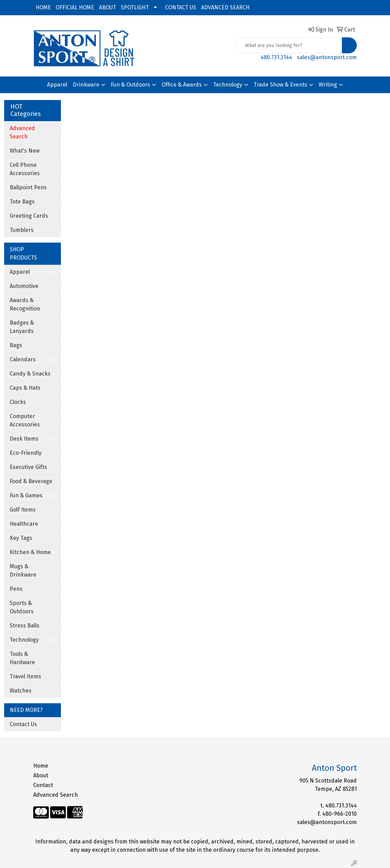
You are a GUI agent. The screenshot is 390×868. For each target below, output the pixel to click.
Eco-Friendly (26, 453)
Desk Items (24, 439)
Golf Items (23, 510)
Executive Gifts (28, 467)
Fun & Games (26, 495)
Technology (228, 85)
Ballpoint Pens (28, 187)
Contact (43, 785)
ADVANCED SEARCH (225, 7)
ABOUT (107, 7)
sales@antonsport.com (327, 57)
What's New (25, 151)
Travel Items (25, 676)
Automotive (24, 286)
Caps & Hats (25, 388)
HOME (43, 7)
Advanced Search (56, 795)
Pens (16, 589)
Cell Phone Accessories (25, 169)
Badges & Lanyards (22, 327)
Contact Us (23, 724)
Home (41, 766)
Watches (21, 691)
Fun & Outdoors (130, 85)
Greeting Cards (29, 216)
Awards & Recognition (25, 304)
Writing (328, 85)
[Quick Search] (289, 45)
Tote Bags (22, 202)
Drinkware (86, 85)
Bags (16, 345)
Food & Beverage (31, 481)
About (41, 775)
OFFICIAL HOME (75, 7)
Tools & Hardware (22, 658)
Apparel (57, 85)
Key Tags (21, 538)
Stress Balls (25, 626)
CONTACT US (181, 7)
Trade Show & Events (280, 85)
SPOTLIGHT (135, 7)
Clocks (18, 402)
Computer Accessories (25, 420)
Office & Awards (182, 85)
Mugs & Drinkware (23, 571)
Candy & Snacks (30, 374)
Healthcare (24, 524)
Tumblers (22, 230)
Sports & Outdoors (22, 607)
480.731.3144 (276, 57)
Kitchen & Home (30, 552)
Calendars (23, 359)
